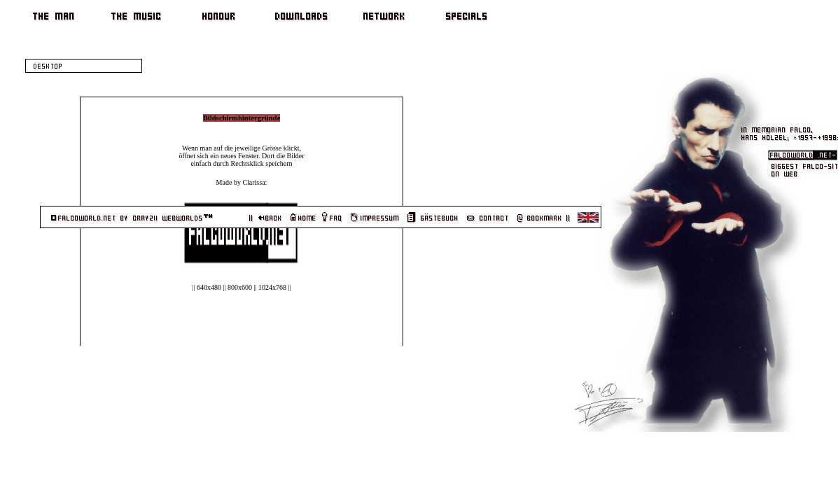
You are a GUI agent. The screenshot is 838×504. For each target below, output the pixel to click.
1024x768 (266, 287)
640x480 (203, 287)
